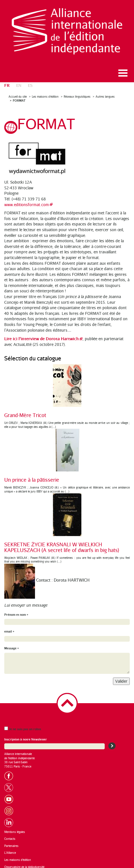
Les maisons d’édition (45, 93)
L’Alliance (10, 849)
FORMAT (19, 97)
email (9, 627)
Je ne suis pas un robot (23, 725)
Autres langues (105, 93)
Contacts (10, 835)
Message (12, 644)
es (30, 81)
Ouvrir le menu (123, 69)
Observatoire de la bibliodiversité (24, 863)
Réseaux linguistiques (77, 93)
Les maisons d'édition (18, 856)
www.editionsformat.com (27, 201)
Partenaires (11, 842)
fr (7, 81)
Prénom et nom (16, 611)
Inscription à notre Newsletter (26, 735)
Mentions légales (15, 828)
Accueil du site (18, 93)
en (19, 81)
